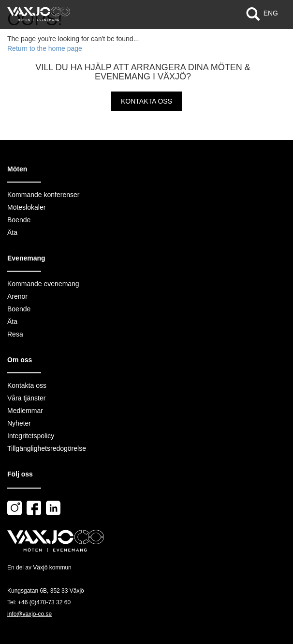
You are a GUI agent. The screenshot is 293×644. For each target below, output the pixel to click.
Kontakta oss (146, 101)
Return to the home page (45, 48)
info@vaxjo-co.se (29, 614)
